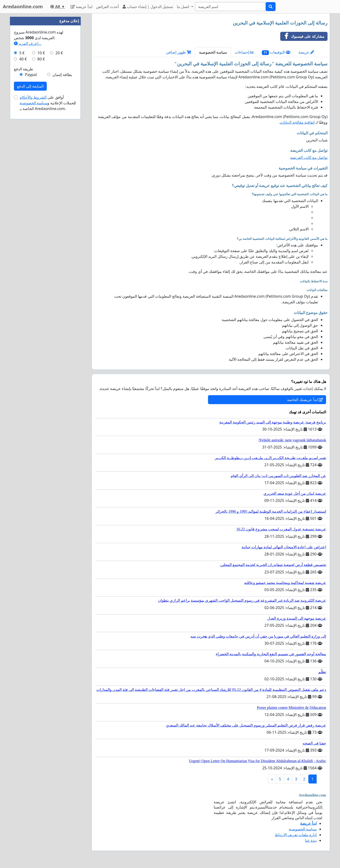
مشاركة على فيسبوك (302, 36)
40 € (23, 59)
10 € (41, 53)
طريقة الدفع (23, 69)
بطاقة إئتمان (62, 75)
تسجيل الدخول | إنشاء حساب (148, 7)
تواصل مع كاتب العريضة (309, 157)
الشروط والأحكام (33, 97)
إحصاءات (244, 52)
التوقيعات (276, 52)
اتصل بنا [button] (183, 7)
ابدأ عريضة (81, 7)
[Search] (230, 7)
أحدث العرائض (107, 7)
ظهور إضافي (178, 52)
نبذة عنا (311, 840)
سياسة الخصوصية (213, 52)
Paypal (31, 75)
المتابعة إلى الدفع (30, 86)
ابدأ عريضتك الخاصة (305, 400)
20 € (59, 53)
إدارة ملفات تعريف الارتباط (296, 835)
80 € (41, 59)
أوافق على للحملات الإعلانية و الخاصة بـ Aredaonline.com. (48, 103)
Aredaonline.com (23, 6)
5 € (22, 53)
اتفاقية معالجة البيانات (297, 122)
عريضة (306, 52)
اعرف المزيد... (28, 43)
